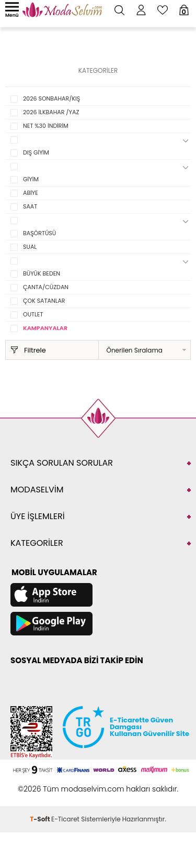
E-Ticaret (65, 819)
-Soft (41, 819)
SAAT (30, 206)
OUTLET (33, 314)
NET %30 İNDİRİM (46, 126)
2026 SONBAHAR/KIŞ (51, 98)
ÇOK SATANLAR (44, 301)
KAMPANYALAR (45, 328)
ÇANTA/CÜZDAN (46, 287)
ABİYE (31, 193)
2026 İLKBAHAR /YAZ (51, 112)
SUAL (30, 247)
